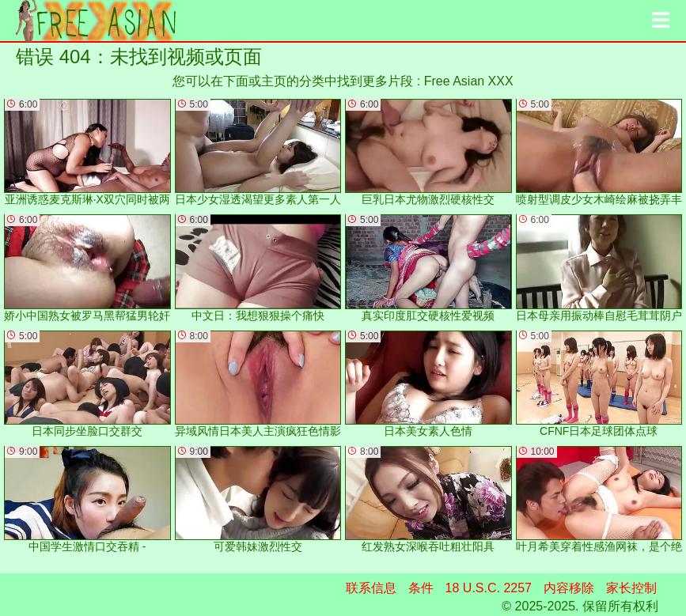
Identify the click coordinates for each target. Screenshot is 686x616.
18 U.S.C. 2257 (489, 588)
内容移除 (569, 588)
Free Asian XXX (469, 81)
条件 (421, 588)
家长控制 (631, 588)
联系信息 (371, 588)
